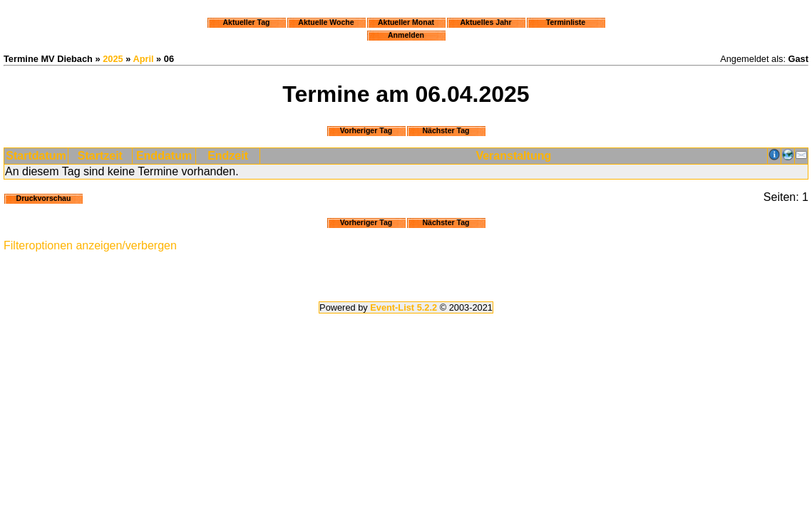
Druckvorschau (44, 198)
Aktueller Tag (246, 22)
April (143, 59)
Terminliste (566, 22)
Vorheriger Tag (366, 130)
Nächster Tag (446, 130)
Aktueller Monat (406, 22)
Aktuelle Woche (326, 22)
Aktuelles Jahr (485, 22)
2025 (113, 59)
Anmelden (406, 35)
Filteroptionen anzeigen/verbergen (90, 245)
